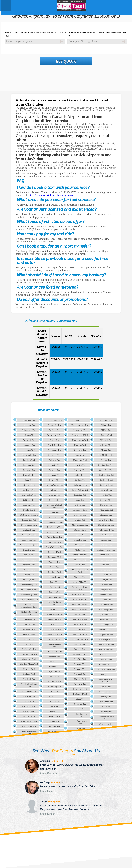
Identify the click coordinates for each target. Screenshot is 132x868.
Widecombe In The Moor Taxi (106, 681)
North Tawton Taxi (80, 609)
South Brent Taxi (106, 470)
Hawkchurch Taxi (55, 634)
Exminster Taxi (55, 572)
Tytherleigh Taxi (106, 615)
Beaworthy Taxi (29, 475)
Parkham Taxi (80, 649)
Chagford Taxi (29, 644)
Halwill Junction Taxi (55, 614)
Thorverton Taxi (106, 560)
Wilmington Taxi (106, 692)
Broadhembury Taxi (29, 585)
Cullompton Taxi (55, 450)
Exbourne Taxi (54, 562)
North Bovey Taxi (80, 599)
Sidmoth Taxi (106, 435)
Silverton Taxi (106, 445)
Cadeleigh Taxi (29, 639)
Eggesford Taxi (55, 552)
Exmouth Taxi (55, 577)
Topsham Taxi (106, 575)
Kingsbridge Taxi (80, 430)
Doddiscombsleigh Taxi (55, 506)
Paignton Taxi (80, 644)
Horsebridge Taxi (54, 686)
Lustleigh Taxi (80, 495)
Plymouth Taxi (80, 664)
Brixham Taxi (29, 570)
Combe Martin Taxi (55, 420)
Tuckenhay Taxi (106, 605)
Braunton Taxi (29, 550)
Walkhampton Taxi (106, 640)
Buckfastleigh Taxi (29, 595)
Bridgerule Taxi (29, 565)
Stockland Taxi (106, 515)
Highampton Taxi (55, 651)
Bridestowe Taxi (29, 560)
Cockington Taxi (29, 726)
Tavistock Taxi (106, 545)
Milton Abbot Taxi (80, 555)
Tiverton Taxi (106, 570)
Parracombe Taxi (80, 654)
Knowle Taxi (80, 455)
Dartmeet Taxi (55, 470)
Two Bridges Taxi (106, 610)
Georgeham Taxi (55, 597)
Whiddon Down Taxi (106, 670)
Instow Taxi (55, 706)
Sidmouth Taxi (106, 440)
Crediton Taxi (54, 430)
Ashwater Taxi (29, 435)
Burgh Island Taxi (29, 619)
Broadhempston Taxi (29, 590)
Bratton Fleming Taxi (29, 545)
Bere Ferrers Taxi (29, 490)
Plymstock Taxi (80, 674)
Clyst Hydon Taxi (29, 716)
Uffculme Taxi (106, 620)
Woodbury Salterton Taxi (106, 718)
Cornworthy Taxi (54, 425)
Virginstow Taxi (106, 635)
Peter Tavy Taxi (80, 659)
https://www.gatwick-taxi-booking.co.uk (51, 195)
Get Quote (66, 61)
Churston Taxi (29, 696)
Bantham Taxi (29, 460)
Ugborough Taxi (106, 625)
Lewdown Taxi (80, 470)
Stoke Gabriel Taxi (106, 530)
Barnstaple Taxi (29, 470)
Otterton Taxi (80, 629)
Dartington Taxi (55, 465)
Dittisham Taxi (55, 500)
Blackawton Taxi (29, 520)
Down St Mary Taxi (55, 517)
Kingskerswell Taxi (80, 435)
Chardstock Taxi (29, 659)
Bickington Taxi (29, 500)
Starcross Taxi (106, 500)
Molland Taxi (80, 565)
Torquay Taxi (106, 590)
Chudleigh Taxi (29, 679)
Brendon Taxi (29, 555)
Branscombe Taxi (29, 540)
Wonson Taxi (106, 707)
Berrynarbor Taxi (29, 495)
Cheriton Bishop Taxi (29, 664)
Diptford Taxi (55, 495)
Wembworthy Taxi (106, 645)
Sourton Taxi (106, 460)
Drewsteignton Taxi (54, 522)
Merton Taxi (80, 550)
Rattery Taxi (80, 699)
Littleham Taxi (80, 480)
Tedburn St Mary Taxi (106, 550)
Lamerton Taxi (80, 465)
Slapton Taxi (106, 450)
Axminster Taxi (29, 445)
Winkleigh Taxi (106, 697)
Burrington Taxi (29, 629)
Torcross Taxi (106, 585)
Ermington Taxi (54, 557)
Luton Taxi (80, 500)
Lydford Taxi (80, 505)
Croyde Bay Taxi (54, 445)
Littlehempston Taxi (80, 485)
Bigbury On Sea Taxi (29, 515)
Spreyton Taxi (106, 495)
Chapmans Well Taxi (29, 654)
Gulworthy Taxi (55, 609)
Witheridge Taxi (106, 702)
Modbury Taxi (80, 560)
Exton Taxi (55, 582)
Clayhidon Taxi (29, 701)
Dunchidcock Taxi (55, 527)
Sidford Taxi (106, 430)
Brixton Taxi (29, 575)
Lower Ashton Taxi (80, 490)
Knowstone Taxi (80, 460)
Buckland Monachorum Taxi (29, 606)
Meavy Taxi (80, 545)
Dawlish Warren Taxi (55, 485)
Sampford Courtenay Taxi (80, 715)
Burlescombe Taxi (29, 624)
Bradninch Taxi (29, 530)
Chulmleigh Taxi (29, 691)
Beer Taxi (29, 480)
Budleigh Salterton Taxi (29, 613)
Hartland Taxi (54, 624)
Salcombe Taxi (80, 709)
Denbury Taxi (54, 490)
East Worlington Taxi (55, 547)
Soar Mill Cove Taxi (106, 455)
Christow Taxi (29, 674)
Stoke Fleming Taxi (106, 525)
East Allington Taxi (54, 537)
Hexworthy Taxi (55, 639)
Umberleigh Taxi (106, 630)
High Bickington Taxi (54, 645)
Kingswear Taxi (80, 450)
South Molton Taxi (106, 475)
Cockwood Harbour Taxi (29, 732)
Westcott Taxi (106, 660)
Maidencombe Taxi (80, 525)
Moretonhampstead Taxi (80, 571)
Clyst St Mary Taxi (29, 721)
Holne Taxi (55, 661)
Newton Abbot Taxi (80, 582)
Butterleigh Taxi (29, 634)
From (8, 36)
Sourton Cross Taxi (106, 465)
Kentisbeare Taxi (55, 731)
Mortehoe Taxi (80, 577)
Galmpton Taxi (55, 592)
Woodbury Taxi (106, 712)
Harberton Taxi (55, 619)
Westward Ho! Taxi (106, 664)
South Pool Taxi (106, 480)
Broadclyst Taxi (29, 580)
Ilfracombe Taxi (55, 696)
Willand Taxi (106, 687)
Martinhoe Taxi (80, 540)
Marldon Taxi (80, 535)
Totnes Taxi (106, 600)
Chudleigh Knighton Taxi (29, 685)
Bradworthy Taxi (29, 535)
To (69, 36)
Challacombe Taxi (29, 649)
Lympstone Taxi (80, 510)
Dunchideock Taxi (55, 532)
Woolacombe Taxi (106, 724)
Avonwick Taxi (29, 440)
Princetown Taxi (80, 689)
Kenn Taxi (54, 721)
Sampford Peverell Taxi (80, 722)
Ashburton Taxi (29, 425)
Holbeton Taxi (55, 657)
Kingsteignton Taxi (80, 440)
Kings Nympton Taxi (80, 425)
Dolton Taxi (55, 512)
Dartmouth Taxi (55, 475)
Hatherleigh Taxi (55, 629)
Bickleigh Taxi (29, 505)
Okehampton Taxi (80, 624)
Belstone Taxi (29, 485)
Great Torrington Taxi (55, 603)
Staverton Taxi (106, 505)
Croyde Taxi (54, 440)
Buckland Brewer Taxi (29, 600)
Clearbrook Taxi (29, 706)
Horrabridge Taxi (55, 681)
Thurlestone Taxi (106, 565)
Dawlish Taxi (55, 480)
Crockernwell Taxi (55, 435)
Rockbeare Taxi (80, 704)
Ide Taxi (55, 691)
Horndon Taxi (55, 676)
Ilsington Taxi (55, 701)
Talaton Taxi (106, 540)
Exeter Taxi (55, 567)
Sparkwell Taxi (106, 490)
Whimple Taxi (106, 674)
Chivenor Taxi (29, 669)
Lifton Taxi (80, 475)
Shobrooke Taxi (106, 420)
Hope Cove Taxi (55, 671)
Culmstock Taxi (55, 455)
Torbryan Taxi (106, 580)
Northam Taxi (80, 614)
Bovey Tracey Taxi (29, 525)
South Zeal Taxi (106, 485)
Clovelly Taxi (29, 711)
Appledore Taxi (29, 420)
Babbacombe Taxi (29, 455)
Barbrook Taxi (29, 465)
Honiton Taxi (55, 667)
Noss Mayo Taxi (80, 619)
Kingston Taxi (80, 445)
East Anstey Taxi (55, 542)
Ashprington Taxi (29, 430)
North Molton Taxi (80, 604)
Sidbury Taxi (106, 425)
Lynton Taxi (80, 520)
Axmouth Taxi (29, 450)
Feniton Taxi (55, 587)
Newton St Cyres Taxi (80, 594)
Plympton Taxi (80, 669)
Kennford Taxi (55, 726)
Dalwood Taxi (55, 460)
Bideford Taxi (29, 510)
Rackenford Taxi (80, 694)
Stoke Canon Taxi (106, 520)
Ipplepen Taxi (54, 711)
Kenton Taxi (80, 420)
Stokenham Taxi (106, 535)
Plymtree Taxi (80, 679)
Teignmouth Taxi (106, 555)
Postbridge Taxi (80, 684)
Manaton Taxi (80, 530)
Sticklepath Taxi (106, 510)
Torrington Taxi (106, 595)
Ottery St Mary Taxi (80, 634)
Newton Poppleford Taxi (80, 588)
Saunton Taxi (80, 729)
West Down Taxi (106, 654)
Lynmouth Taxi (80, 515)
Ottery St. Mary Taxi (80, 639)
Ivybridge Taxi (54, 716)
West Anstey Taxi (106, 650)
